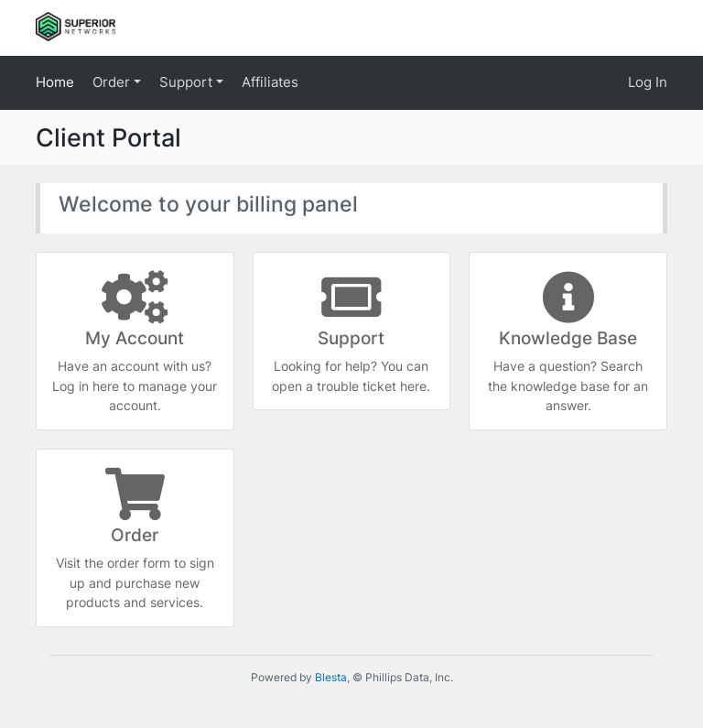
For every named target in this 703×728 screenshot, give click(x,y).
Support (188, 82)
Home (55, 82)
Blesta (331, 677)
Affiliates (270, 82)
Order (113, 82)
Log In (648, 82)
